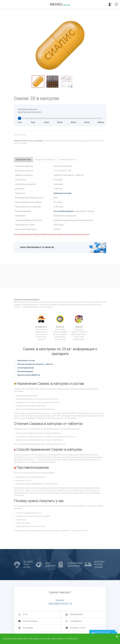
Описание (18, 300)
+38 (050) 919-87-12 (60, 604)
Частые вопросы (30, 621)
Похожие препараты (31, 300)
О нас (25, 614)
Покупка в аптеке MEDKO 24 (29, 375)
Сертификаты (76, 621)
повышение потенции (62, 193)
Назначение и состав (26, 361)
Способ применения (26, 368)
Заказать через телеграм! (100, 633)
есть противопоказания (63, 211)
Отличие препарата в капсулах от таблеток (35, 364)
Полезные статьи (78, 628)
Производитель (77, 614)
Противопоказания (25, 371)
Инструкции (28, 628)
